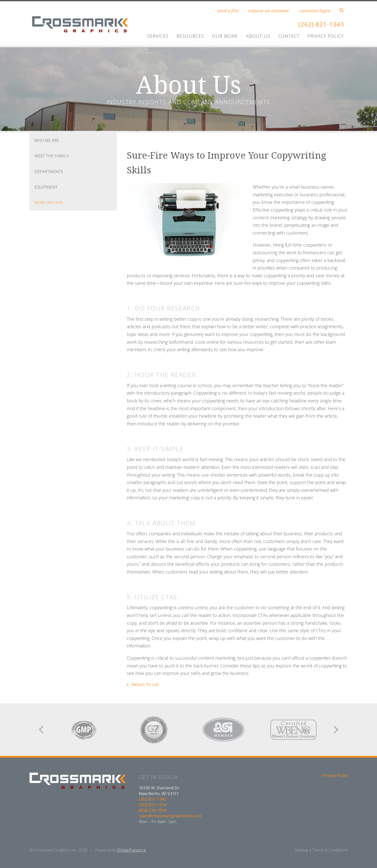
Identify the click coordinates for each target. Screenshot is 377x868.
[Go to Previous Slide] (42, 730)
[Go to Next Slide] (336, 730)
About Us (258, 36)
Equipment (46, 187)
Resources (190, 36)
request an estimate (269, 11)
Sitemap (301, 850)
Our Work (225, 36)
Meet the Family (52, 156)
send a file (228, 11)
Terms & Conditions (330, 850)
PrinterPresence (132, 850)
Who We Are (47, 140)
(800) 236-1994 (153, 810)
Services (158, 36)
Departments (49, 172)
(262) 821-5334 (153, 805)
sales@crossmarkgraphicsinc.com (170, 816)
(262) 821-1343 (321, 24)
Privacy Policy (326, 36)
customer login (315, 11)
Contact (289, 36)
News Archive (49, 203)
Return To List (145, 684)
